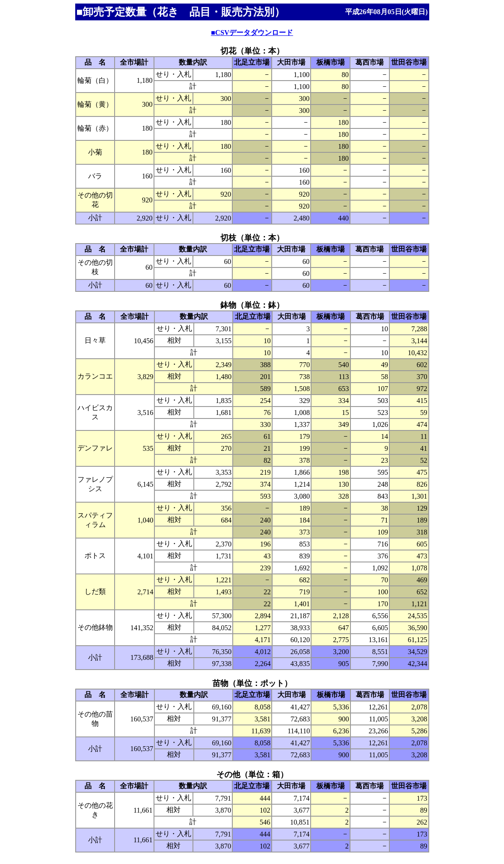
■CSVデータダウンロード (252, 33)
